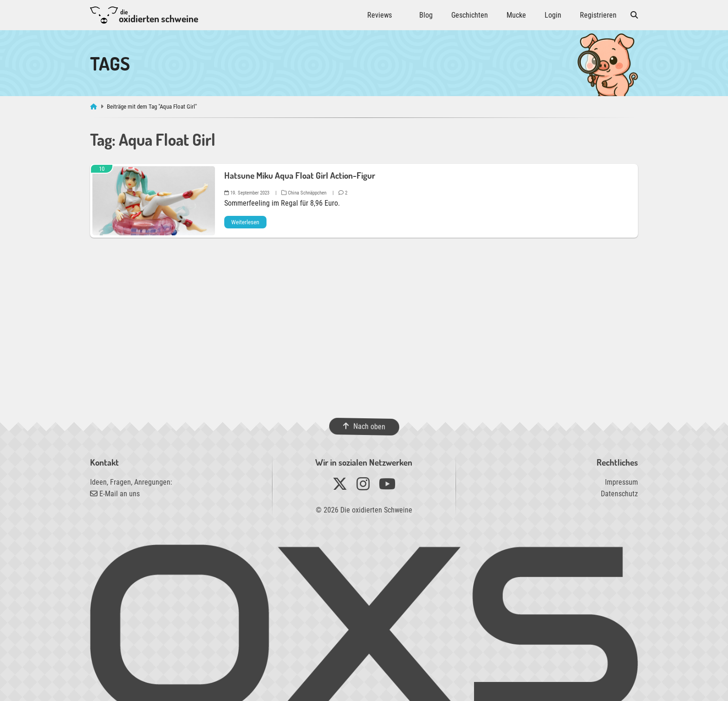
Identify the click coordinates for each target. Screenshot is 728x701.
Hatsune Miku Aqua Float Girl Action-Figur (300, 175)
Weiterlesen (245, 222)
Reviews (380, 15)
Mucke (516, 15)
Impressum (621, 482)
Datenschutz (619, 494)
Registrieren (598, 15)
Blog (426, 15)
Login (553, 15)
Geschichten (470, 15)
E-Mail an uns (115, 494)
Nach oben (364, 426)
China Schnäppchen (304, 193)
